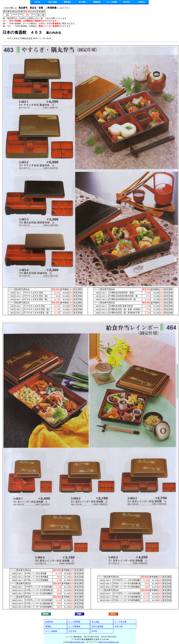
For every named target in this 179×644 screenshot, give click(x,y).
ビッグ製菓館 (74, 627)
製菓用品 (97, 2)
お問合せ (141, 2)
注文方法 (127, 2)
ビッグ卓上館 (120, 622)
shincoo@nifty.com (77, 642)
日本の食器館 (97, 627)
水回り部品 (52, 2)
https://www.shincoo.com (109, 642)
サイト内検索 (112, 2)
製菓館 (48, 627)
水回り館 (119, 627)
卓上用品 (82, 2)
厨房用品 (67, 2)
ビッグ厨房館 (74, 622)
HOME (38, 2)
